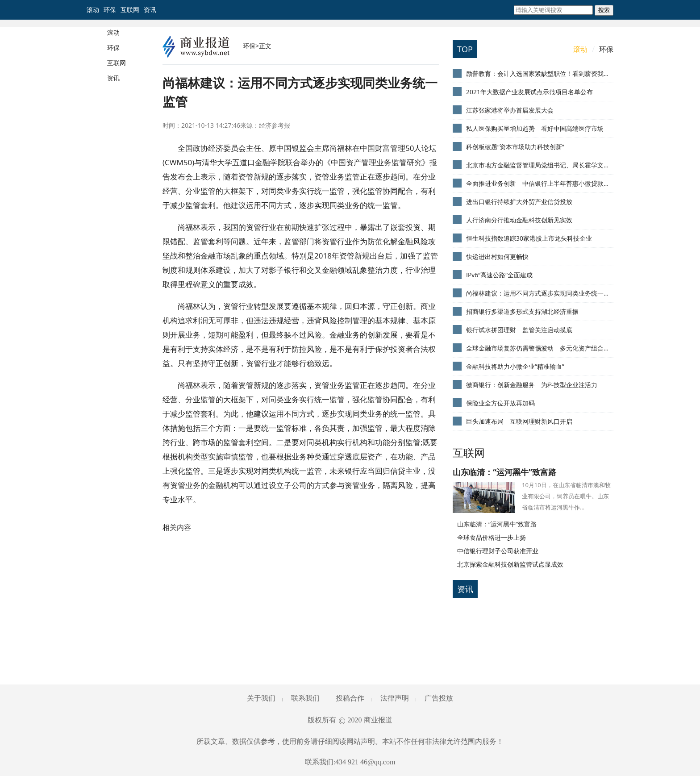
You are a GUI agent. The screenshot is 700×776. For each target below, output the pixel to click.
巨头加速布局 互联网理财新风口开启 (519, 421)
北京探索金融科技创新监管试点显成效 (510, 564)
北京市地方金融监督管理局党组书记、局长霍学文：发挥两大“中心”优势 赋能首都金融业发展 (540, 165)
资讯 (150, 10)
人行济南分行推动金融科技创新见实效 (519, 220)
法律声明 (395, 698)
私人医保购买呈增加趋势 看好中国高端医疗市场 (535, 128)
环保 (110, 10)
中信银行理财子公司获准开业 (498, 551)
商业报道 (378, 720)
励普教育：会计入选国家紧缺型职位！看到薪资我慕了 (540, 73)
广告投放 (439, 698)
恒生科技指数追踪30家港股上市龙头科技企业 (529, 238)
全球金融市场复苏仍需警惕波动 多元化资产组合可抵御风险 (540, 348)
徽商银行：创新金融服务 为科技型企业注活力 (532, 385)
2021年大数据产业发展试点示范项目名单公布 (529, 92)
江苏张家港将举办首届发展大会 (510, 110)
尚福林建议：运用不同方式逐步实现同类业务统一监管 (540, 293)
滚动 (93, 10)
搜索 (604, 10)
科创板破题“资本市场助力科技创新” (515, 147)
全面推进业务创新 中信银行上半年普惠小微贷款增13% (540, 183)
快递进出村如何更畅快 (497, 257)
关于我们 (261, 698)
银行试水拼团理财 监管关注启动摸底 (519, 330)
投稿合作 (350, 698)
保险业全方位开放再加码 (500, 403)
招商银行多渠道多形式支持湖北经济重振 (522, 311)
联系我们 (305, 698)
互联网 (130, 10)
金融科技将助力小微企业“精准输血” (515, 366)
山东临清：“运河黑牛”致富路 (504, 472)
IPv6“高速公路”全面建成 (499, 275)
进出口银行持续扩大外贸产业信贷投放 (519, 202)
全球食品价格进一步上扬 (492, 537)
